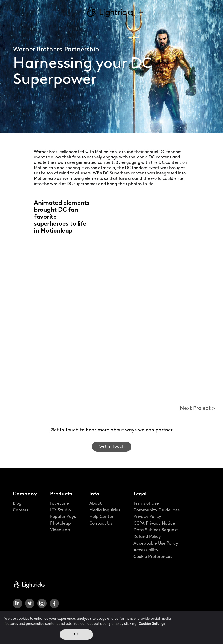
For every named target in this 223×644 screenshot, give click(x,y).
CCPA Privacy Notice (154, 524)
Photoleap (60, 524)
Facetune (60, 504)
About (96, 504)
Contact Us (101, 524)
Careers (21, 510)
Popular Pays (63, 517)
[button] (141, 12)
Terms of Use (146, 504)
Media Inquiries (105, 510)
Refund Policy (147, 537)
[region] (111, 627)
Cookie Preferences (153, 557)
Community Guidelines (157, 510)
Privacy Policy (147, 517)
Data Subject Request (156, 530)
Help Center (101, 517)
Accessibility (146, 550)
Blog (17, 504)
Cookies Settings (152, 624)
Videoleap (60, 530)
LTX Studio (60, 510)
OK (76, 635)
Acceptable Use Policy (156, 544)
